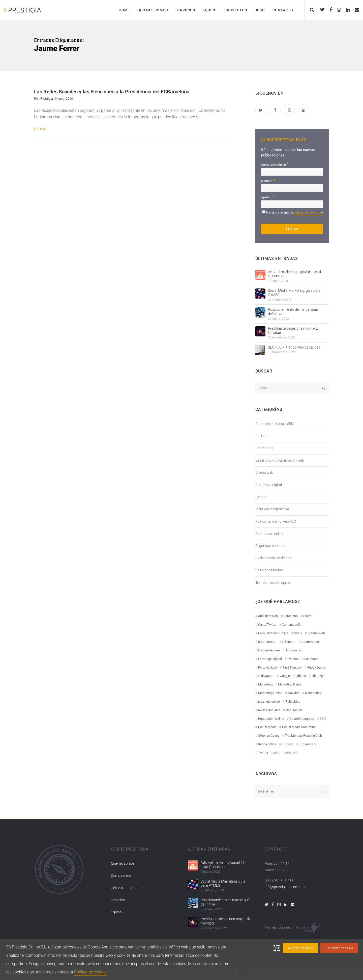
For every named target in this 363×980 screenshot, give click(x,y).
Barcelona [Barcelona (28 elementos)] (291, 616)
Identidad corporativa (272, 509)
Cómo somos (121, 876)
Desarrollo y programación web (280, 460)
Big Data (262, 436)
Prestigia (47, 99)
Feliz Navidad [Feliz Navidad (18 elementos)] (268, 667)
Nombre (268, 180)
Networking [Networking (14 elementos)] (313, 693)
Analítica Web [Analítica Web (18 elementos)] (268, 616)
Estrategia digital (269, 485)
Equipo (116, 912)
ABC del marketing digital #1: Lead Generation (294, 274)
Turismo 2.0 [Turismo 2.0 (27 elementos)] (307, 744)
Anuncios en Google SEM (275, 424)
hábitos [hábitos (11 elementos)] (301, 676)
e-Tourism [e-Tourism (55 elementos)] (289, 642)
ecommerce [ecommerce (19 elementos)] (310, 642)
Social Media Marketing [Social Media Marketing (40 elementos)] (299, 727)
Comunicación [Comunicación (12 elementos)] (292, 625)
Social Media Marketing (274, 558)
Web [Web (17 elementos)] (277, 753)
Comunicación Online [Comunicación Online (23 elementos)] (273, 633)
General (261, 497)
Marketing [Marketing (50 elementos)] (265, 684)
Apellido (268, 197)
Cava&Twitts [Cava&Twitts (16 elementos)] (267, 625)
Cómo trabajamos (125, 888)
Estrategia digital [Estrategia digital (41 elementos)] (270, 659)
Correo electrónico (275, 164)
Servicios (118, 900)
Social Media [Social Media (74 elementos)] (267, 727)
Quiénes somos (123, 863)
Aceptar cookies (300, 948)
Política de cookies (91, 972)
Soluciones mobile (269, 570)
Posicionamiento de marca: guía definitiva (293, 312)
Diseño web (264, 472)
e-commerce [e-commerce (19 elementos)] (267, 642)
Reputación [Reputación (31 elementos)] (294, 710)
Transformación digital (273, 582)
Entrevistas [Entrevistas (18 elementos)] (294, 650)
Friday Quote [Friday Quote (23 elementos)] (316, 667)
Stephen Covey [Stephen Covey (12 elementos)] (269, 736)
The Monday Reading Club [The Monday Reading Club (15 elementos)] (303, 736)
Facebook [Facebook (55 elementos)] (311, 659)
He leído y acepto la (295, 213)
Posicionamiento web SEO (276, 521)
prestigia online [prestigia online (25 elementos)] (269, 701)
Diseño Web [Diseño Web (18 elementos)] (316, 633)
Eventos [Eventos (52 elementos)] (293, 659)
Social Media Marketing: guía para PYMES (294, 293)
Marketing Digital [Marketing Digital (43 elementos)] (290, 684)
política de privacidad (308, 213)
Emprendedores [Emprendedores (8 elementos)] (269, 650)
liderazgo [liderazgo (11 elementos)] (318, 676)
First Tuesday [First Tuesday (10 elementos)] (292, 667)
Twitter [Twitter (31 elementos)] (263, 753)
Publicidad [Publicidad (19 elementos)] (293, 701)
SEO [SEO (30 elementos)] (323, 719)
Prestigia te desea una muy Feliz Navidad (293, 330)
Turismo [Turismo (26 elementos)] (288, 744)
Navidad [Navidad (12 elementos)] (294, 693)
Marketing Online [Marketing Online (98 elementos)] (270, 693)
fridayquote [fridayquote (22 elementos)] (266, 676)
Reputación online (269, 534)
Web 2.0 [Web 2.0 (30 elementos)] (292, 753)
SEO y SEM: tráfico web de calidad (294, 347)
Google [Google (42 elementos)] (285, 676)
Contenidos (264, 448)
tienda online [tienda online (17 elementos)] (267, 744)
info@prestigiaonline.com (285, 887)
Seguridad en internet (272, 546)
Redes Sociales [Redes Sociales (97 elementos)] (269, 710)
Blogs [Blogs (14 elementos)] (307, 616)
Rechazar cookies (339, 948)
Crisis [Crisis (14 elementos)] (298, 633)
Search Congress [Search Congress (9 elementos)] (302, 719)
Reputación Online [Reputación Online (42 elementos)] (271, 719)
